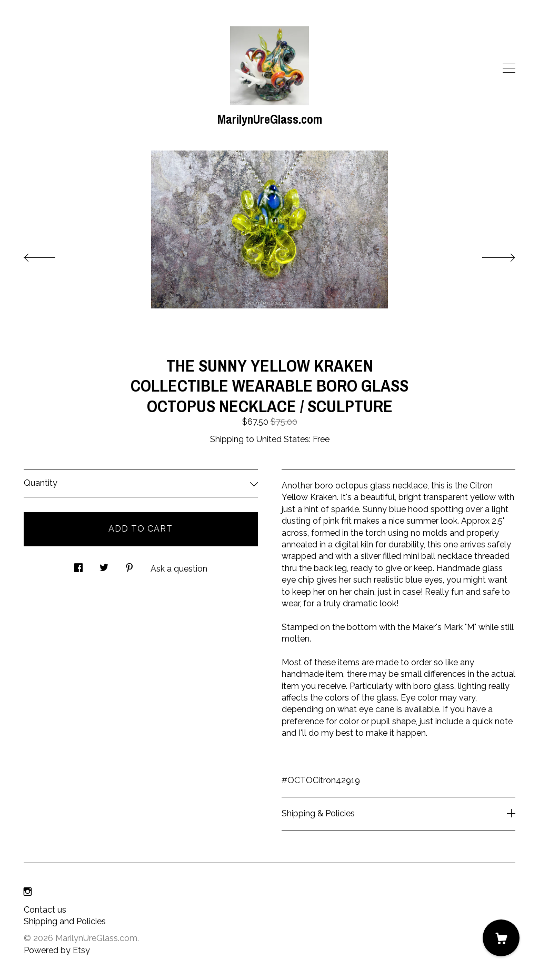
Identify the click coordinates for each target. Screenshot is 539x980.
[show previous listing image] (50, 255)
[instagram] (28, 892)
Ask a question (179, 569)
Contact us (45, 910)
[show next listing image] (489, 255)
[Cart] (501, 938)
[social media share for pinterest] (129, 565)
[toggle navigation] (509, 68)
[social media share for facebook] (78, 565)
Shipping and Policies (65, 921)
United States (283, 439)
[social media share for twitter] (104, 565)
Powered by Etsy (57, 950)
